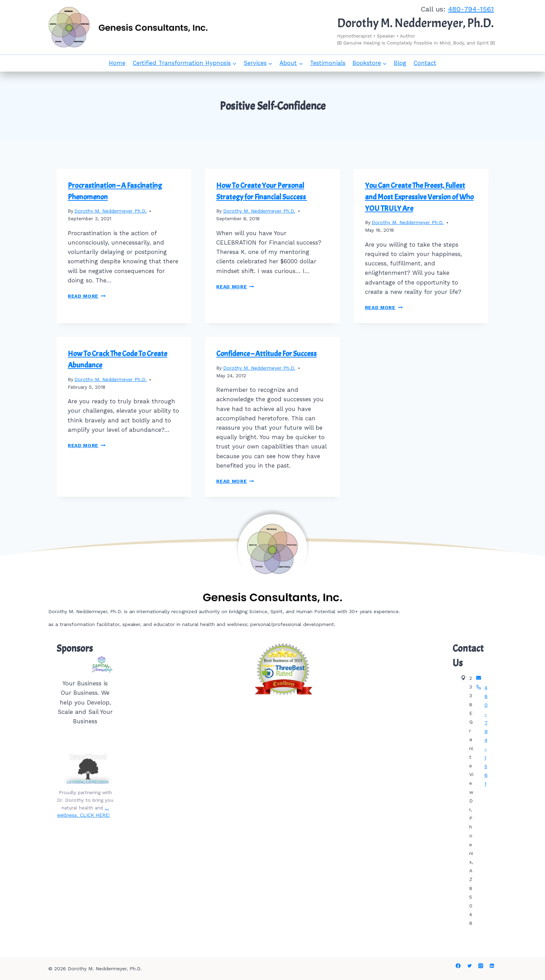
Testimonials (328, 63)
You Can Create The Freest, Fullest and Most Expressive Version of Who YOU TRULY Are (419, 197)
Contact (425, 63)
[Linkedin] (492, 966)
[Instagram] (481, 966)
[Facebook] (458, 966)
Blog (400, 63)
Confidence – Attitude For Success (266, 354)
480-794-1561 (471, 9)
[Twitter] (470, 966)
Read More (87, 296)
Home (117, 63)
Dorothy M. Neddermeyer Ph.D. (111, 211)
